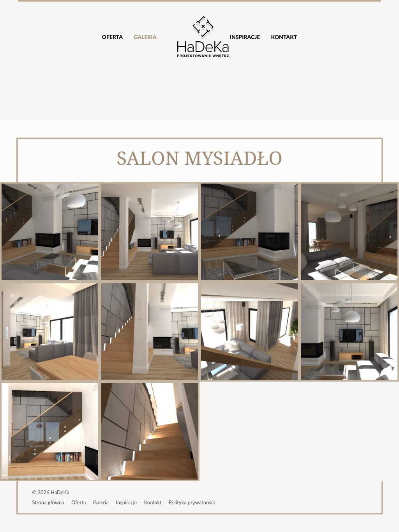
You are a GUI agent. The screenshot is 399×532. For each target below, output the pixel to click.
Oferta (112, 37)
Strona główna (48, 502)
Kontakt (284, 37)
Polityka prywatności (192, 502)
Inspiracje (245, 37)
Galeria (145, 37)
